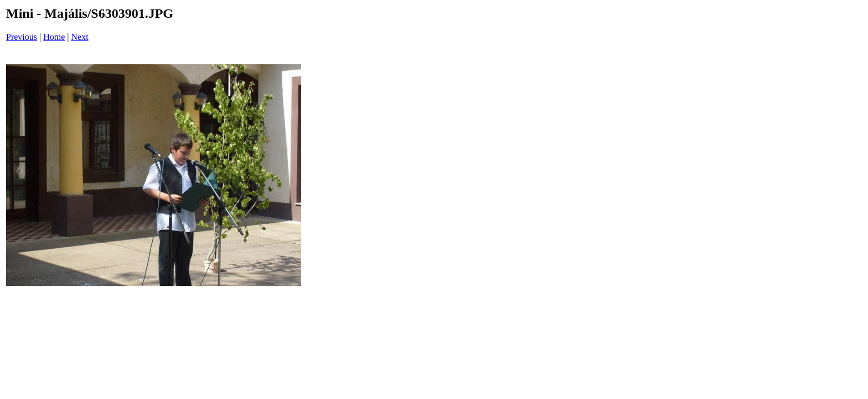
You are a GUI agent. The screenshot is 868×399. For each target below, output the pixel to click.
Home (54, 37)
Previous (22, 37)
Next (80, 37)
